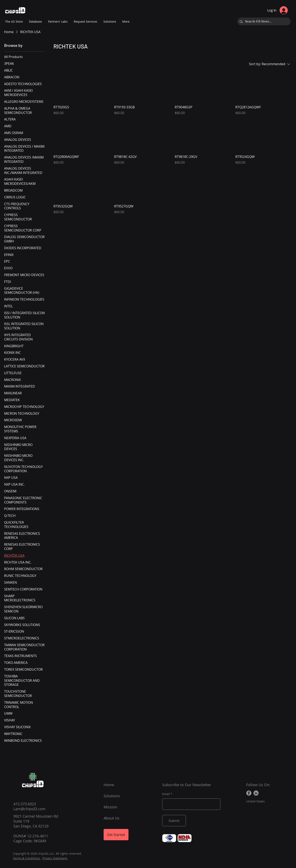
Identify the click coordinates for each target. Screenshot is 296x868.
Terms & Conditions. (27, 858)
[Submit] (174, 821)
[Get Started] (116, 835)
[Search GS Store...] (264, 21)
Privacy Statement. (55, 858)
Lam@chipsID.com (29, 809)
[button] (58, 22)
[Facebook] (249, 793)
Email (166, 794)
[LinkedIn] (256, 793)
